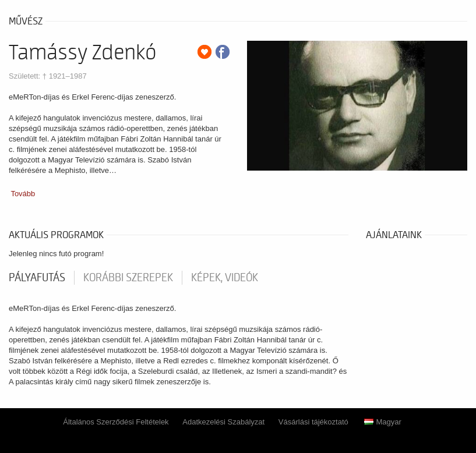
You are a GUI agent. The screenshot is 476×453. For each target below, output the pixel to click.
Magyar (382, 422)
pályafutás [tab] (37, 278)
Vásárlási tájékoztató (313, 422)
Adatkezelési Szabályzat (223, 422)
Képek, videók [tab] (225, 278)
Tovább (23, 194)
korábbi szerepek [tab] (128, 278)
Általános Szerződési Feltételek (116, 422)
